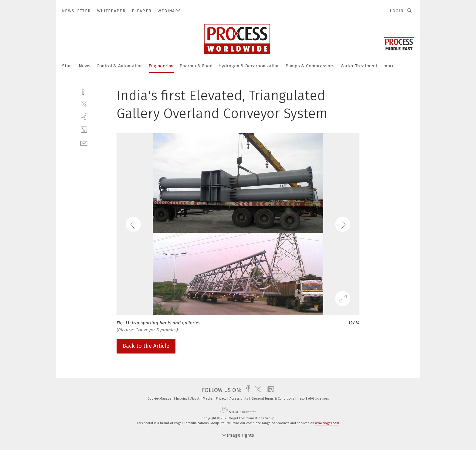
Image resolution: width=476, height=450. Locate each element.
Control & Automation (120, 66)
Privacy (221, 399)
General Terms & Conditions (273, 399)
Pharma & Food (196, 66)
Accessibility (239, 399)
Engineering (161, 66)
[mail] (84, 143)
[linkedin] (84, 130)
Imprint (182, 399)
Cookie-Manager (161, 399)
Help (302, 399)
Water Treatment (359, 66)
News (85, 66)
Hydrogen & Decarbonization (249, 66)
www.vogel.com (327, 423)
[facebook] (84, 91)
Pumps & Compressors (310, 66)
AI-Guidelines (318, 399)
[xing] (84, 117)
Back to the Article (146, 346)
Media (208, 399)
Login (397, 11)
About (195, 399)
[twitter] (84, 104)
